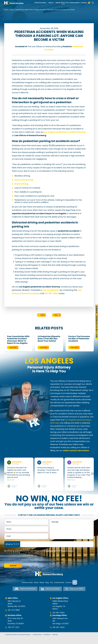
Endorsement (74, 3)
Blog (63, 3)
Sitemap (55, 635)
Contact (84, 3)
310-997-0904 (59, 613)
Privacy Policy (67, 551)
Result (58, 3)
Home (6, 10)
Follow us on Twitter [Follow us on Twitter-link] (74, 589)
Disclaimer (51, 551)
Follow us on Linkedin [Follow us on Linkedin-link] (50, 589)
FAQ (67, 3)
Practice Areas (40, 3)
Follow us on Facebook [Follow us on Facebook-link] (25, 589)
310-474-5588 (14, 610)
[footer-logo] (49, 574)
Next (57, 315)
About (51, 3)
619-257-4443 (59, 627)
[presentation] (19, 558)
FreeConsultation (97, 322)
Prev (41, 315)
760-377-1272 (13, 627)
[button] (92, 474)
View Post (13, 348)
